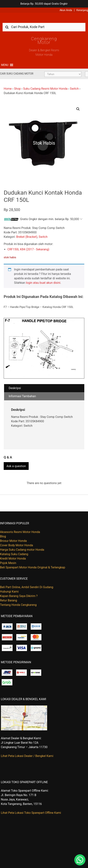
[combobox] (44, 27)
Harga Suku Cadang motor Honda (22, 550)
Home (8, 89)
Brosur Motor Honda (13, 541)
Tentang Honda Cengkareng (18, 605)
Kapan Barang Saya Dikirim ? (19, 596)
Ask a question (16, 466)
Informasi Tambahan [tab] (22, 396)
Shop (17, 89)
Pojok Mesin (8, 563)
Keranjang (82, 10)
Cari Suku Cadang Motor (17, 74)
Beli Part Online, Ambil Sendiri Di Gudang (27, 587)
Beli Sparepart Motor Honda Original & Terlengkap (33, 567)
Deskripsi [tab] (15, 388)
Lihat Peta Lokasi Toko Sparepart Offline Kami (31, 813)
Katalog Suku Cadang (14, 554)
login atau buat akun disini (43, 283)
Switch (74, 89)
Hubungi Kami (9, 592)
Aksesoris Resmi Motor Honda (20, 532)
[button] (5, 65)
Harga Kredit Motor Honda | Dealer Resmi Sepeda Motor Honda (44, 19)
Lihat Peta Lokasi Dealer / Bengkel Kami (27, 756)
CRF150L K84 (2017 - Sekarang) (28, 249)
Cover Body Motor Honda (16, 545)
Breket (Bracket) (27, 237)
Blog (3, 536)
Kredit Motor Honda (13, 559)
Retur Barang (9, 600)
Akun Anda (66, 10)
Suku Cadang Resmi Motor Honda (45, 89)
